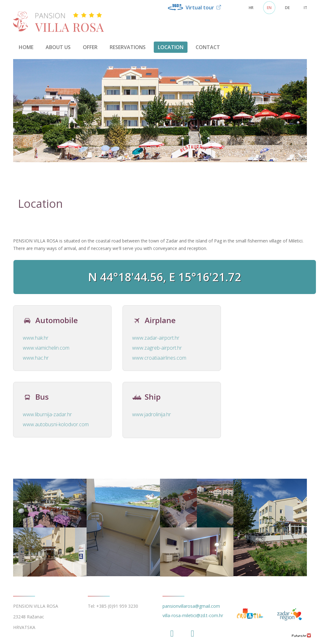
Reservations (128, 47)
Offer (90, 47)
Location (171, 47)
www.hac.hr (36, 358)
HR (251, 8)
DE (287, 8)
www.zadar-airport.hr (156, 338)
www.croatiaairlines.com (159, 358)
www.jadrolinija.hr (152, 414)
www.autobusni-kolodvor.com (56, 424)
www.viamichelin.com (46, 348)
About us (58, 47)
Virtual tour (194, 7)
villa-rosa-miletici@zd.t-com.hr (193, 615)
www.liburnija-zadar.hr (47, 414)
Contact (208, 47)
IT (305, 8)
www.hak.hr (36, 338)
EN (269, 8)
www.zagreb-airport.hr (157, 348)
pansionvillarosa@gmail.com (191, 606)
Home (26, 47)
